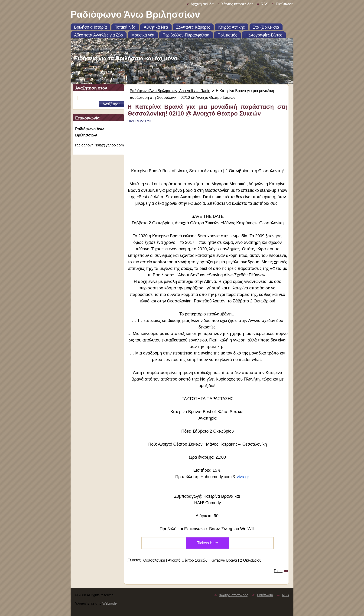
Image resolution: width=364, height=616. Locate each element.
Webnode (109, 603)
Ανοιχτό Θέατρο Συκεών (188, 560)
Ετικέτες (134, 560)
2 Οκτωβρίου (251, 560)
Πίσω (278, 571)
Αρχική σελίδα (202, 4)
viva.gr (243, 477)
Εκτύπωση (285, 4)
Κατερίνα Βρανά (224, 560)
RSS (265, 4)
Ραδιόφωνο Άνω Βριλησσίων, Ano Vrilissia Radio (170, 91)
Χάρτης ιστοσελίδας (237, 4)
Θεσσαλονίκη (154, 560)
